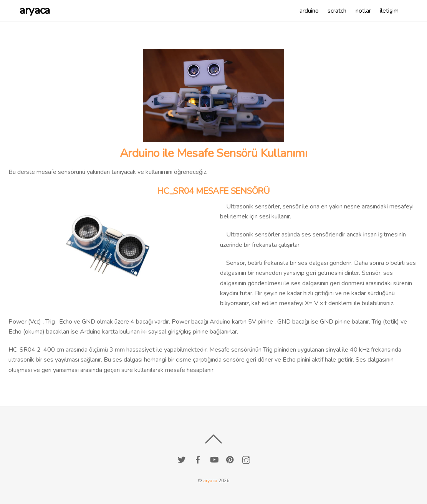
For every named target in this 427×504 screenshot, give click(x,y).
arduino (309, 11)
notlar (363, 11)
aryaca (210, 481)
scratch (337, 11)
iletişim (389, 11)
